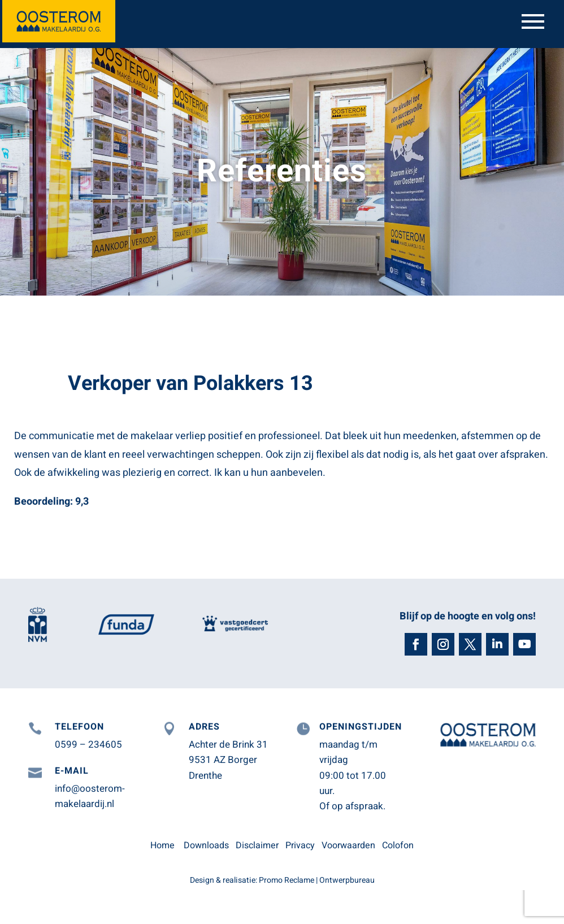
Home (162, 845)
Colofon (398, 845)
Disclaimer (257, 845)
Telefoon (79, 727)
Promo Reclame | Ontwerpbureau (317, 880)
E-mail (72, 771)
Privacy (300, 845)
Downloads (206, 845)
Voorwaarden (348, 845)
